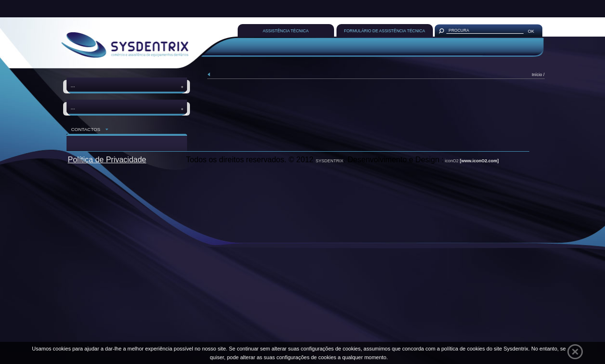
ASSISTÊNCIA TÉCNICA (286, 31)
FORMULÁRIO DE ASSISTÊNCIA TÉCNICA (385, 31)
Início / (538, 75)
